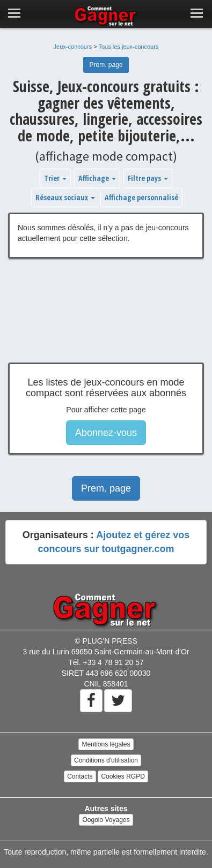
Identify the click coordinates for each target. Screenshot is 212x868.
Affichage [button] (97, 178)
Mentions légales (106, 744)
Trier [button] (55, 178)
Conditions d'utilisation (106, 760)
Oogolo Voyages (106, 820)
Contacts (80, 776)
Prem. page (106, 65)
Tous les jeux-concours (129, 47)
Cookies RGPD (123, 776)
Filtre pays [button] (148, 178)
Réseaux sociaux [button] (65, 197)
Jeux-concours (73, 47)
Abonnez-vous (106, 433)
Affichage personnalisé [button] (141, 197)
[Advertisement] (106, 319)
